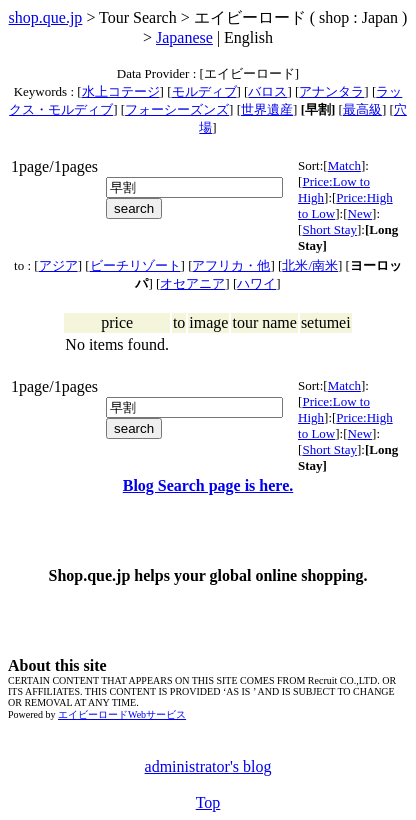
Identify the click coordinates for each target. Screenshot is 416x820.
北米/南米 (310, 265)
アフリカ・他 (231, 265)
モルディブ (204, 91)
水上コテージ (121, 91)
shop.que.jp (46, 17)
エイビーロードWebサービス (122, 714)
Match (344, 165)
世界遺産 (267, 109)
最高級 (362, 109)
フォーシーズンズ (177, 109)
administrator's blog (208, 766)
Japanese (184, 37)
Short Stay (329, 229)
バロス (267, 91)
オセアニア (192, 283)
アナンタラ (331, 91)
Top (208, 802)
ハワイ (256, 283)
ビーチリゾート (135, 265)
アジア (58, 265)
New (360, 213)
